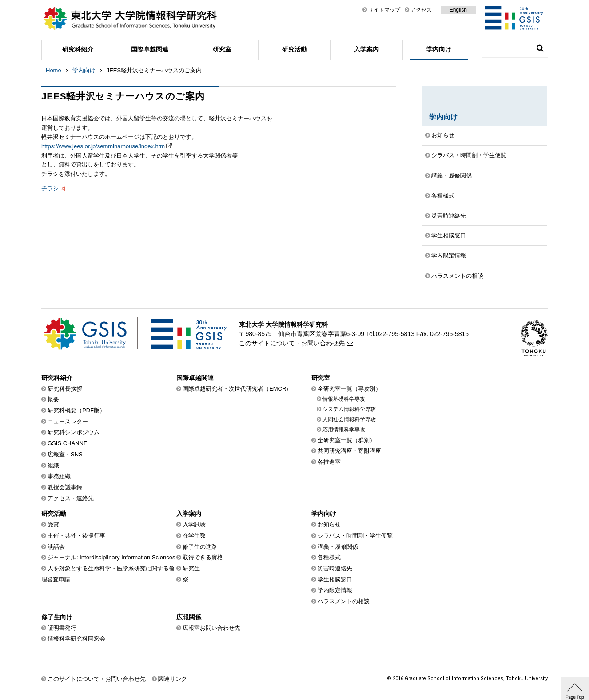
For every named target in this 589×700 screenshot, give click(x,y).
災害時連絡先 (449, 216)
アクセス (421, 10)
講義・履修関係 (452, 176)
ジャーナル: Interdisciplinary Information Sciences (111, 557)
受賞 (53, 524)
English (458, 10)
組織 (53, 465)
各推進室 (329, 462)
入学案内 (366, 49)
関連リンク (173, 679)
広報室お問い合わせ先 (211, 628)
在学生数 (194, 536)
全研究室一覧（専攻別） (349, 389)
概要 (53, 399)
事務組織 (59, 476)
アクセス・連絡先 (71, 498)
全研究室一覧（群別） (346, 440)
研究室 (222, 49)
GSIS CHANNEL (69, 443)
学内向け (439, 49)
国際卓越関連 (150, 49)
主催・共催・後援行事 (76, 536)
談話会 (56, 547)
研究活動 (294, 49)
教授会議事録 (65, 487)
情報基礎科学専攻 (344, 399)
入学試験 (194, 524)
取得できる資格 (203, 557)
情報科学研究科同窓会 (76, 639)
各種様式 (443, 196)
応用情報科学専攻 (344, 430)
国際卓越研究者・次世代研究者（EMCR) (235, 389)
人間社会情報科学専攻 (349, 419)
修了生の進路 (200, 547)
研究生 (191, 568)
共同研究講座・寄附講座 (349, 451)
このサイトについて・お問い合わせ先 (292, 343)
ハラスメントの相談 (457, 276)
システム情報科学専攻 (349, 409)
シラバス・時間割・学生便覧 (469, 155)
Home (54, 70)
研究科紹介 (78, 49)
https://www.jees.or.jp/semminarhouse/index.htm (103, 146)
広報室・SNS (65, 454)
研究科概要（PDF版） (76, 410)
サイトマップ (384, 10)
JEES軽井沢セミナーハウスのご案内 (154, 70)
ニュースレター (68, 421)
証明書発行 (62, 628)
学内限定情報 (449, 255)
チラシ (50, 188)
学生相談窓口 (449, 235)
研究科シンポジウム (74, 432)
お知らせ (443, 135)
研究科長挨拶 (65, 389)
